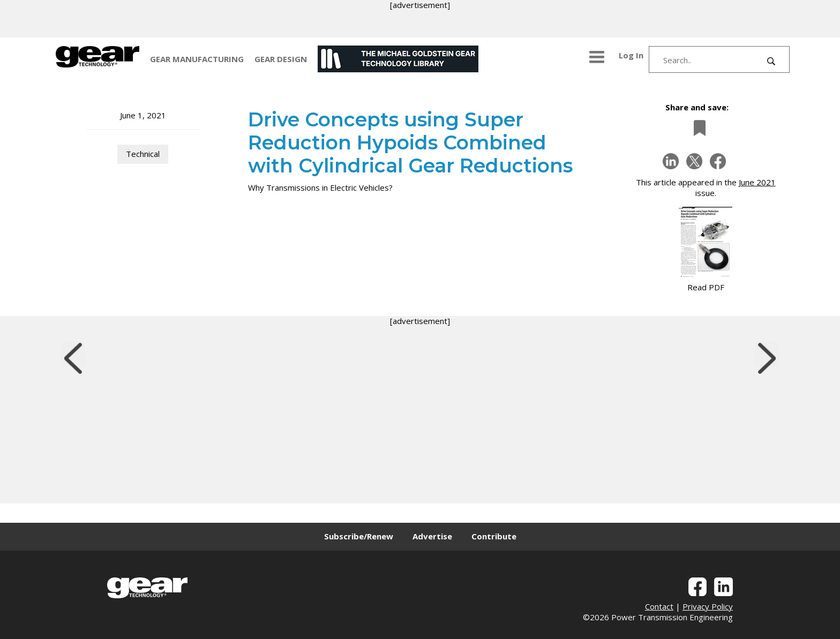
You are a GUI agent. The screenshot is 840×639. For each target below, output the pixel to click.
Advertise (432, 536)
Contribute (494, 536)
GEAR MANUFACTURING (197, 59)
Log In (631, 55)
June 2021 (757, 182)
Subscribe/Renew (359, 536)
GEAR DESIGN (281, 59)
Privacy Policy (708, 606)
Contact (659, 606)
